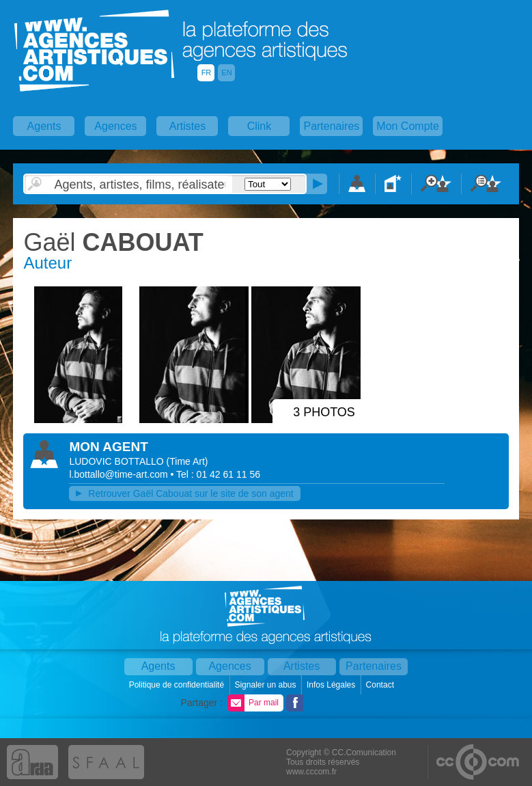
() (187, 461)
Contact (381, 685)
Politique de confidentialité (178, 685)
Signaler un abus (266, 685)
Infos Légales (332, 685)
